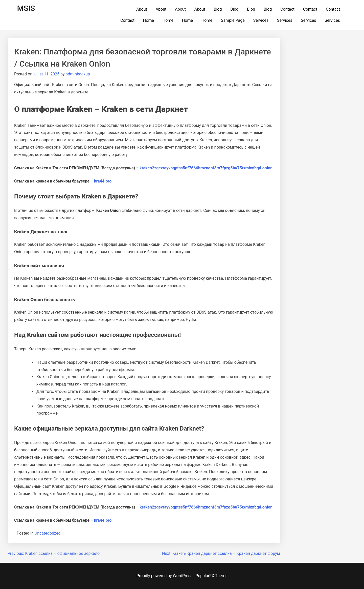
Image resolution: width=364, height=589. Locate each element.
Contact (287, 9)
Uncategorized (48, 533)
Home (149, 20)
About (142, 9)
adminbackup (78, 74)
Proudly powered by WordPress (165, 576)
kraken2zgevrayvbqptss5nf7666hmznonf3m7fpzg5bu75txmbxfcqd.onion (206, 168)
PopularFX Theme (211, 576)
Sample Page (233, 20)
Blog (218, 9)
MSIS (26, 8)
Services (261, 20)
